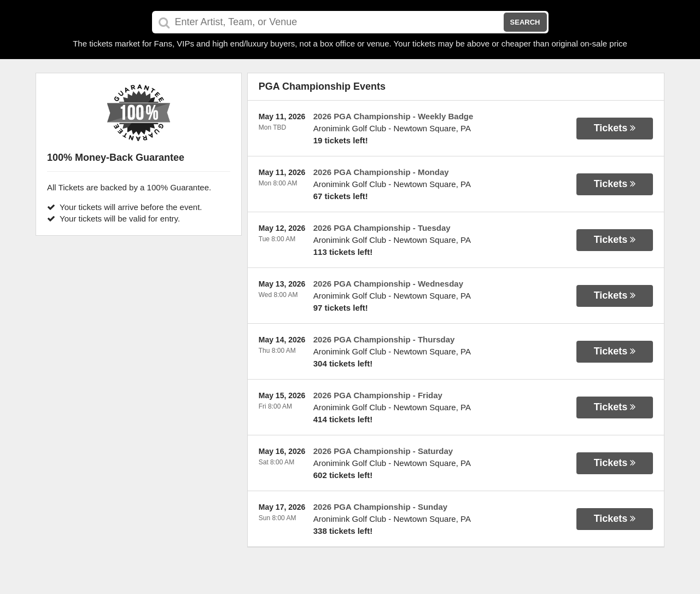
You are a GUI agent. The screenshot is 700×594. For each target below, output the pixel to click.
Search (525, 22)
